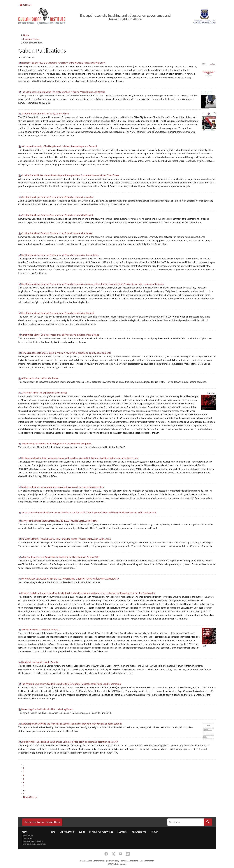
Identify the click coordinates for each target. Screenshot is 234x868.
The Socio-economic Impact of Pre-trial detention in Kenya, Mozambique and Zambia (63, 92)
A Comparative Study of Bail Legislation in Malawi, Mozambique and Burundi (59, 146)
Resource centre (31, 39)
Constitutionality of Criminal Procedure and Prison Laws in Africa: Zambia (57, 197)
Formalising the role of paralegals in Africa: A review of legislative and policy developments (66, 353)
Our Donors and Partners (33, 841)
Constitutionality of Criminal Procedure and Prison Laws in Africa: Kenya (57, 233)
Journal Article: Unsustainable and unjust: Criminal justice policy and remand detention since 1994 (70, 742)
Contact (154, 832)
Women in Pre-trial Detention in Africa (40, 629)
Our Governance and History (35, 844)
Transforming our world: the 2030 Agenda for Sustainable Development (56, 444)
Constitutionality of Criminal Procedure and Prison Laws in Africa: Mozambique (60, 335)
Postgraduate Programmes (101, 832)
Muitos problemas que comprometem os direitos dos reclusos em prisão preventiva (62, 487)
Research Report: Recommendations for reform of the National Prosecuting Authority (63, 63)
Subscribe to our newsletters (42, 822)
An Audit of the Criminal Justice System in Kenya (45, 114)
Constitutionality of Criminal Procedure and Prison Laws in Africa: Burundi (58, 313)
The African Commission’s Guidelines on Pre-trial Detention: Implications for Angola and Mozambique (71, 684)
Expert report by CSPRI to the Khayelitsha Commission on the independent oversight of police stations (72, 724)
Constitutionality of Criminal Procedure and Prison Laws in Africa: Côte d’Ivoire (60, 255)
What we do (28, 836)
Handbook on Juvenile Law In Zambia (40, 662)
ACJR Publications (67, 832)
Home (26, 35)
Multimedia (122, 832)
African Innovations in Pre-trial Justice (40, 378)
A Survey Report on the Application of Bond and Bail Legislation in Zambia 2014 (60, 557)
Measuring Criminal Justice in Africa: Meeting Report (47, 709)
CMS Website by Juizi (117, 864)
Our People (28, 838)
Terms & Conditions (129, 861)
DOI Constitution (147, 861)
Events (82, 832)
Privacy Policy (113, 861)
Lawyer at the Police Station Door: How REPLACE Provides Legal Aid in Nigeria (59, 521)
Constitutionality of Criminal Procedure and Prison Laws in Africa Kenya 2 (57, 215)
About (25, 832)
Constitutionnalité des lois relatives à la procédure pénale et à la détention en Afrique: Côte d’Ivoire (70, 175)
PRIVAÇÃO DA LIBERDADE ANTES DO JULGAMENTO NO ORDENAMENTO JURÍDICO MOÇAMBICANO (70, 579)
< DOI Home (25, 5)
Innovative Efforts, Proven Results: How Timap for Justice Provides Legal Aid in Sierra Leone (66, 539)
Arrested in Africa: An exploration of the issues (44, 393)
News (53, 832)
